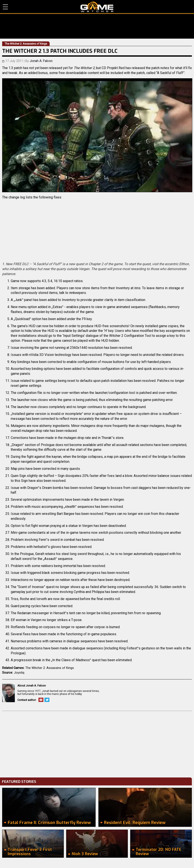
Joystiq (19, 673)
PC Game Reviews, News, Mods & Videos (97, 7)
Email (41, 700)
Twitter (47, 700)
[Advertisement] (97, 743)
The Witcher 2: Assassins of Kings (50, 668)
